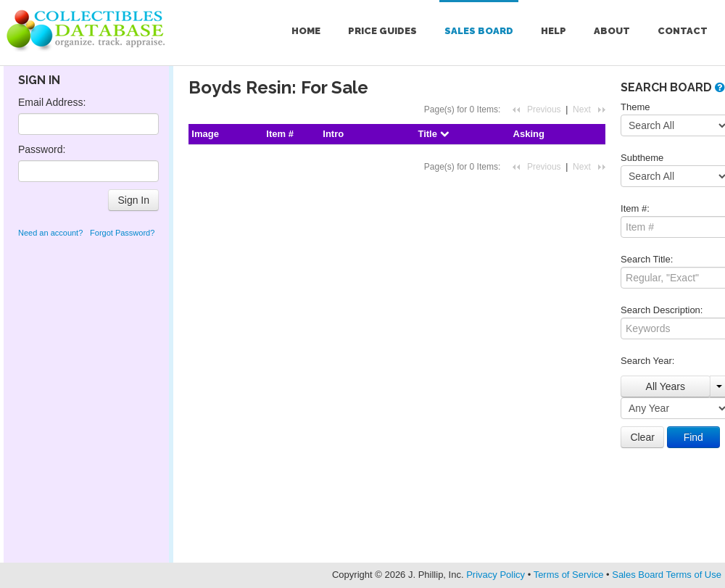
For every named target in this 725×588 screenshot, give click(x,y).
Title (433, 134)
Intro (333, 134)
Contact (683, 31)
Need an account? (50, 233)
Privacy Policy (496, 575)
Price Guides (382, 31)
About (612, 31)
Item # (280, 134)
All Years (666, 386)
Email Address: (52, 102)
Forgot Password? (122, 233)
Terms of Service (569, 575)
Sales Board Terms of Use (667, 575)
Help (554, 31)
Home (306, 31)
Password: (42, 149)
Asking (529, 134)
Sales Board (479, 31)
